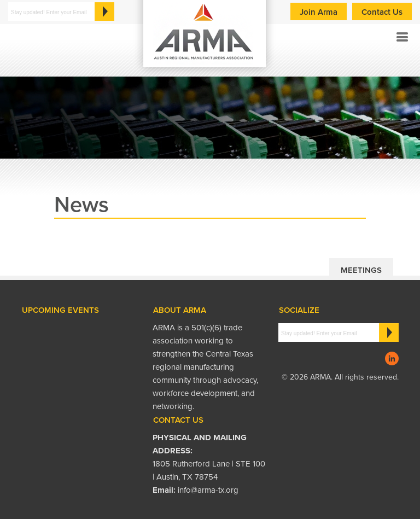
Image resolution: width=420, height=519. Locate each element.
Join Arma (319, 12)
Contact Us (382, 12)
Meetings (361, 270)
